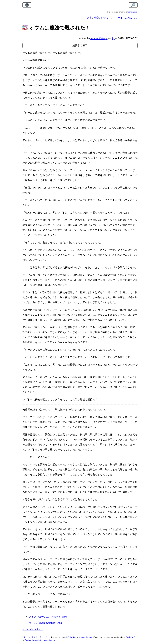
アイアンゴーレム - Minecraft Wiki (48, 617)
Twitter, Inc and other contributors (40, 640)
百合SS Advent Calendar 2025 (46, 623)
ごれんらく (131, 18)
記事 (89, 18)
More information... (33, 629)
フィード (118, 18)
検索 (96, 18)
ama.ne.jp (132, 12)
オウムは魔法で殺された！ (35, 637)
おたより (106, 18)
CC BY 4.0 (71, 637)
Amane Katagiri (85, 637)
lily (113, 38)
